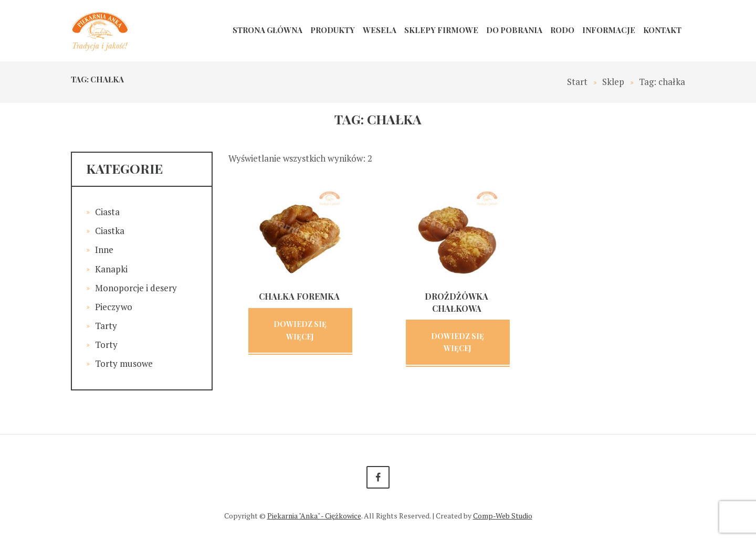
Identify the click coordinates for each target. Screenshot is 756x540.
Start (577, 82)
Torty (106, 345)
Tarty (106, 326)
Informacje (609, 30)
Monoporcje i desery (136, 288)
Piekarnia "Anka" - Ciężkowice (314, 516)
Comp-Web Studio (503, 516)
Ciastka (110, 231)
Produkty (333, 30)
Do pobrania (514, 30)
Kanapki (111, 269)
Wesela (380, 30)
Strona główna (267, 30)
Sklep (613, 82)
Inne (104, 250)
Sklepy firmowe (441, 30)
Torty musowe (124, 363)
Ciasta (107, 212)
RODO (562, 30)
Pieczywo (114, 307)
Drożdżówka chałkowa (456, 302)
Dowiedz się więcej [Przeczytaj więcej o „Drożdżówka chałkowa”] (458, 342)
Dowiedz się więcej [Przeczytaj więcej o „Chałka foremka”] (300, 330)
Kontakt (662, 30)
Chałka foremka (299, 296)
